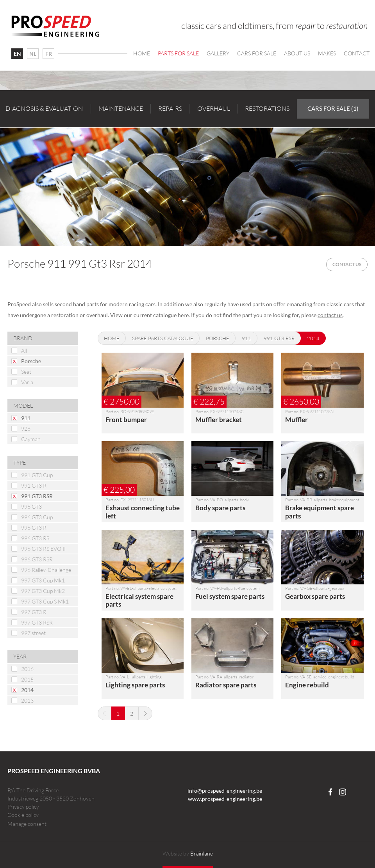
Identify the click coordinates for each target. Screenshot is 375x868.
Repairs (170, 108)
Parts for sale (178, 53)
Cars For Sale (257, 53)
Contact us (347, 264)
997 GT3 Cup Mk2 (43, 591)
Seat (26, 372)
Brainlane (202, 853)
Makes (327, 53)
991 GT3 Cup (37, 475)
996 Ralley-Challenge (46, 570)
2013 (27, 700)
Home (142, 53)
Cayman (31, 439)
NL (33, 54)
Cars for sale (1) (333, 108)
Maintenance (121, 108)
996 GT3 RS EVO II (43, 549)
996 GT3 (31, 507)
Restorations (267, 108)
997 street (33, 633)
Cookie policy (23, 815)
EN (17, 54)
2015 (27, 679)
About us (297, 53)
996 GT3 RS (35, 538)
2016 (27, 669)
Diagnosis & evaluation (44, 108)
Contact (357, 53)
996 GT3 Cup (37, 517)
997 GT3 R (34, 612)
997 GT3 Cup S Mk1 (45, 601)
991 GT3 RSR (37, 496)
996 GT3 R (34, 528)
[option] (187, 187)
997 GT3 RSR (37, 622)
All (24, 351)
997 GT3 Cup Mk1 (43, 580)
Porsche (31, 361)
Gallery (218, 53)
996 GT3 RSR (37, 559)
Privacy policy (23, 807)
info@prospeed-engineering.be (225, 791)
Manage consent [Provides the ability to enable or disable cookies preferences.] (27, 824)
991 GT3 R (34, 485)
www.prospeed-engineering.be (225, 799)
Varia (27, 382)
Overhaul (214, 108)
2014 (27, 690)
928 (26, 429)
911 (26, 418)
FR (49, 54)
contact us (330, 315)
